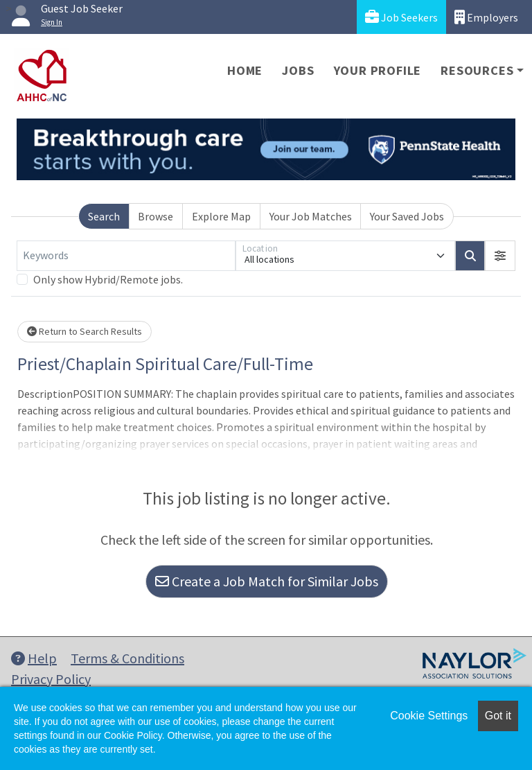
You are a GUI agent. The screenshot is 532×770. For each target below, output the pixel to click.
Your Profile (378, 70)
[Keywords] (126, 256)
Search (104, 216)
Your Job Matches (311, 216)
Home (245, 70)
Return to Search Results (85, 331)
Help (34, 658)
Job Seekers (401, 17)
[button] (500, 256)
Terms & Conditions (127, 658)
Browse (156, 216)
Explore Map (221, 216)
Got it (498, 716)
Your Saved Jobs (407, 216)
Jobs (298, 70)
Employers (486, 17)
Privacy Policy (51, 679)
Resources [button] (477, 70)
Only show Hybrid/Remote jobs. (108, 279)
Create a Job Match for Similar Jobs (267, 581)
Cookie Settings (429, 716)
